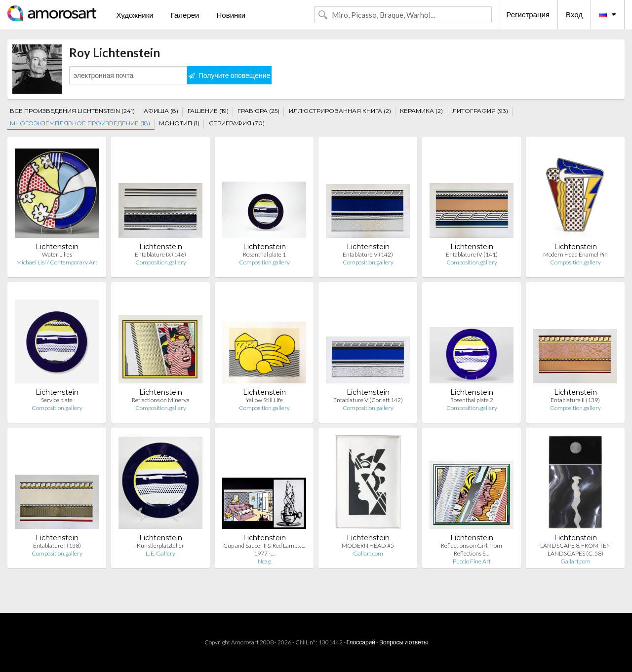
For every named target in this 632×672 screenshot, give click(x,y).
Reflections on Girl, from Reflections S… (472, 549)
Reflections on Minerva (161, 400)
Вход (574, 14)
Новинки (231, 15)
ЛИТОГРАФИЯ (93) (480, 111)
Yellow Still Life (264, 400)
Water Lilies (57, 254)
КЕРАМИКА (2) (421, 111)
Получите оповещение (230, 75)
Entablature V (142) (368, 254)
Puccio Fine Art (472, 561)
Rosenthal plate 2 (472, 400)
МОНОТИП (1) (179, 123)
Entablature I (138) (57, 545)
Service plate (57, 400)
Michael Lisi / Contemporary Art (57, 262)
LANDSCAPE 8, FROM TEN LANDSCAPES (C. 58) (575, 549)
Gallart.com (368, 553)
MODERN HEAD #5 (368, 545)
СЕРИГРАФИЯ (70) (237, 123)
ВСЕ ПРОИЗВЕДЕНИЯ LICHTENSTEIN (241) (72, 111)
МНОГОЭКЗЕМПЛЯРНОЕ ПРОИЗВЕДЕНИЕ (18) (80, 123)
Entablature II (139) (575, 400)
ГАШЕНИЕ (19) (208, 111)
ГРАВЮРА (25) (258, 111)
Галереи (185, 15)
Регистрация (528, 14)
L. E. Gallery (160, 553)
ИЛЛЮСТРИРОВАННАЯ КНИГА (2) (340, 111)
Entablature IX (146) (160, 254)
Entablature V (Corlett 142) (368, 400)
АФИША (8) (161, 111)
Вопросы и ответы (403, 642)
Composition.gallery (161, 262)
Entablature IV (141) (472, 254)
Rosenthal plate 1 (264, 254)
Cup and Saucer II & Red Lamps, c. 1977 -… (264, 549)
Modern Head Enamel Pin (575, 254)
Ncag (264, 561)
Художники (135, 15)
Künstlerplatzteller (160, 545)
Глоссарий (361, 642)
